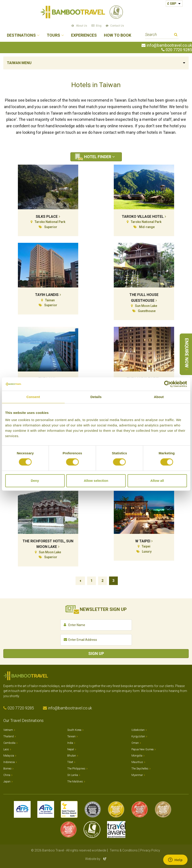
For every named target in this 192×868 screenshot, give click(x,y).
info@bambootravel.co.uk (169, 45)
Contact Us (117, 26)
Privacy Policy (150, 850)
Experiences (84, 35)
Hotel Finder (98, 157)
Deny (35, 481)
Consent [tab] (33, 397)
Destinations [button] (21, 35)
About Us (82, 26)
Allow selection (96, 481)
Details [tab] (96, 397)
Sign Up (96, 653)
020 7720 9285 (179, 50)
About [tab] (159, 397)
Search (176, 35)
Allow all (157, 481)
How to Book (118, 35)
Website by (96, 859)
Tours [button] (53, 35)
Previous (80, 581)
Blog (99, 26)
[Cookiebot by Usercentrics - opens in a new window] (167, 384)
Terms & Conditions (124, 850)
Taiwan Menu (19, 63)
